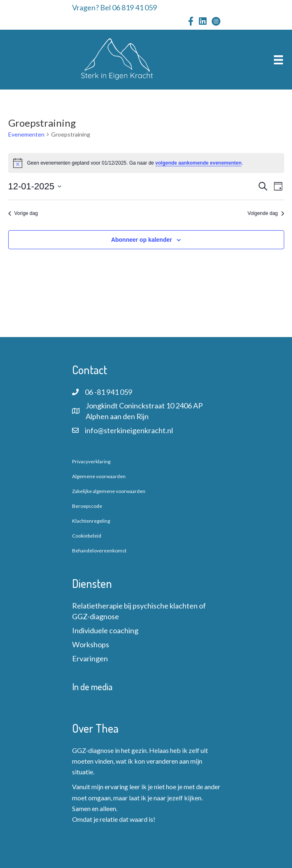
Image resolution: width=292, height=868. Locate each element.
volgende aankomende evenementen (198, 163)
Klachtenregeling (91, 521)
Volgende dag (266, 213)
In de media (92, 686)
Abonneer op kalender (142, 240)
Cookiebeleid (87, 536)
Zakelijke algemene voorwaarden (109, 491)
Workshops (91, 644)
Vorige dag (23, 213)
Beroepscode (87, 506)
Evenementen (26, 134)
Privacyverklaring (91, 461)
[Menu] (278, 60)
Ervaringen (90, 658)
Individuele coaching (105, 630)
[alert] (146, 163)
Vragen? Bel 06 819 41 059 (114, 7)
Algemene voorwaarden (99, 476)
